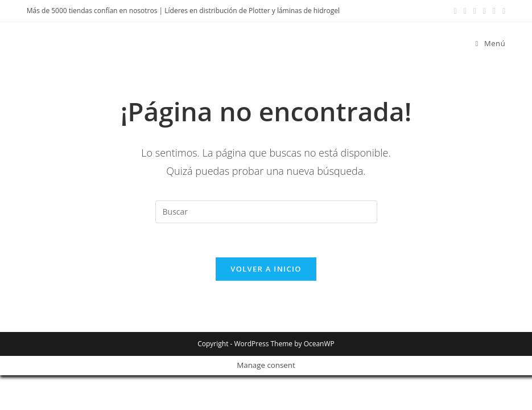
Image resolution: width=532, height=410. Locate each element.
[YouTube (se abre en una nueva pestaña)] (484, 11)
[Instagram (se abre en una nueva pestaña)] (465, 11)
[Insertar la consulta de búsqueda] (266, 212)
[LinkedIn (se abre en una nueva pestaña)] (475, 11)
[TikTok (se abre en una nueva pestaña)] (502, 11)
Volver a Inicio (266, 269)
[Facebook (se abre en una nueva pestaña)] (455, 11)
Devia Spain (64, 43)
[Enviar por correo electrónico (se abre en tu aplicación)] (494, 11)
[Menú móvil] (486, 43)
